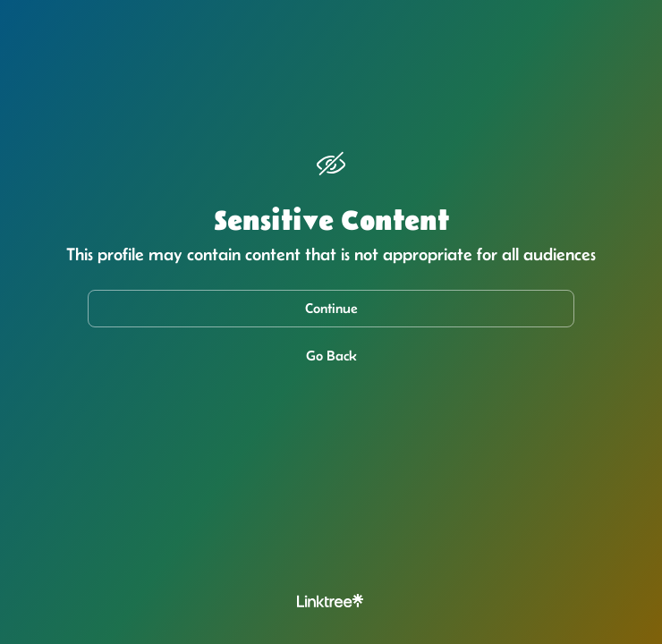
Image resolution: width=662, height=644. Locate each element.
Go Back (331, 356)
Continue (331, 308)
